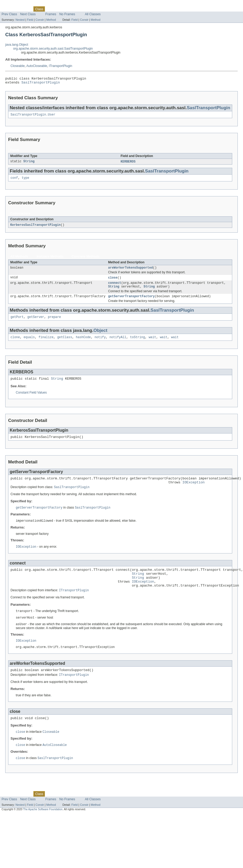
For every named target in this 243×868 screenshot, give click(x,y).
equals (29, 344)
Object (100, 336)
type (25, 181)
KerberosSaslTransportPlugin (35, 228)
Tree (60, 9)
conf (14, 181)
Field (30, 20)
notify (100, 344)
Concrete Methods (86, 260)
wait (152, 344)
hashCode (83, 344)
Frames (51, 14)
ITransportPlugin (61, 66)
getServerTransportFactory (131, 302)
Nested (20, 20)
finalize (46, 344)
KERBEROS (128, 164)
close (113, 281)
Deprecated (75, 9)
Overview (8, 9)
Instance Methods (50, 260)
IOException (193, 492)
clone (15, 344)
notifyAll (118, 344)
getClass (65, 344)
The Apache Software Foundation (43, 829)
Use (51, 9)
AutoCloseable (37, 66)
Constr (40, 20)
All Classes (93, 14)
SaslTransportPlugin (41, 84)
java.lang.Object (17, 45)
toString (138, 344)
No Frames (67, 14)
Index (90, 9)
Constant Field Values (31, 400)
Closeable (18, 66)
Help (100, 9)
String (29, 164)
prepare (54, 323)
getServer (36, 323)
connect (115, 287)
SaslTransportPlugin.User (33, 117)
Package (24, 9)
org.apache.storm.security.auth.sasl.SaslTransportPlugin (53, 49)
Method (51, 20)
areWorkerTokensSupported (130, 271)
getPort (17, 323)
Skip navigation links (14, 4)
